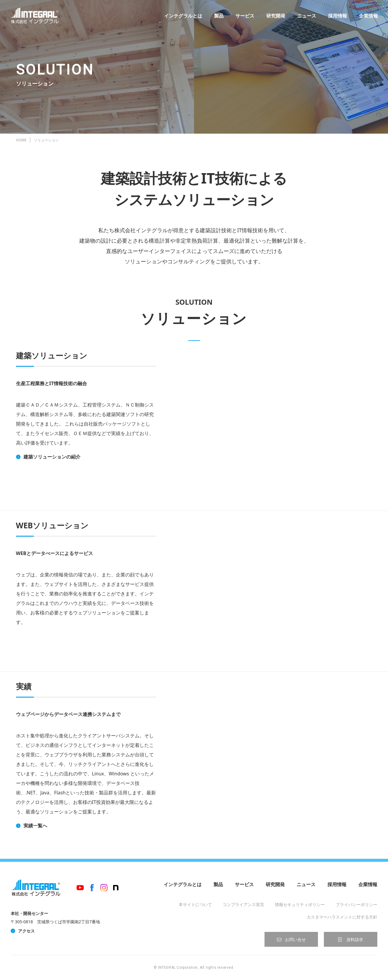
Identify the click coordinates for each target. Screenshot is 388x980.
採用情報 (336, 18)
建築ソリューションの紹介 (52, 457)
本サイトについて (195, 904)
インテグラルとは (181, 18)
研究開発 (274, 18)
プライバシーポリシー (357, 904)
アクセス (26, 931)
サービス (243, 18)
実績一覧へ (35, 826)
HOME (21, 140)
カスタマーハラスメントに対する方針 (342, 917)
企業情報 (367, 18)
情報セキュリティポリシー (300, 904)
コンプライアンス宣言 (243, 904)
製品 (217, 18)
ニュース (305, 18)
